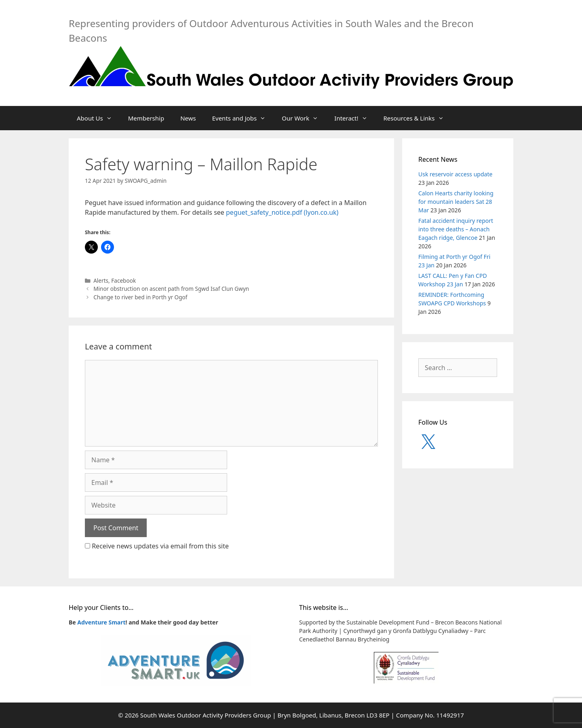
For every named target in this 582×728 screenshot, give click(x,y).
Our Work (304, 118)
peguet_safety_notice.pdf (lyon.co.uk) (282, 212)
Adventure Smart (101, 622)
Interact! (355, 118)
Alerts (101, 280)
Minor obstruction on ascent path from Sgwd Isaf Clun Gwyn (171, 289)
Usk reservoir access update (455, 174)
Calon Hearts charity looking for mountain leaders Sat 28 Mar (456, 202)
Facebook (123, 280)
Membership (146, 118)
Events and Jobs (243, 118)
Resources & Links (418, 118)
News (188, 118)
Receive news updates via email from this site (157, 546)
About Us (98, 118)
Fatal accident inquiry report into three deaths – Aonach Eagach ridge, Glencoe (456, 229)
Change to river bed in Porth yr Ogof (140, 297)
